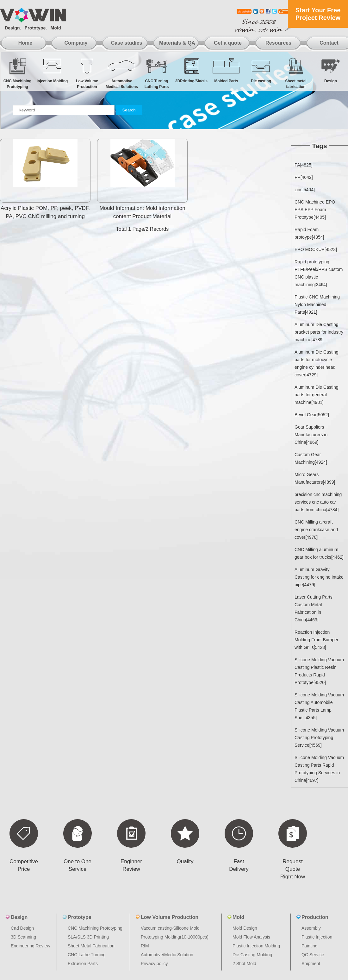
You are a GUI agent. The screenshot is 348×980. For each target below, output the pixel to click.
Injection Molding (52, 70)
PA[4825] (304, 165)
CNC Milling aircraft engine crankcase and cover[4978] (316, 530)
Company (76, 43)
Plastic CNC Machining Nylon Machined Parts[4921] (317, 305)
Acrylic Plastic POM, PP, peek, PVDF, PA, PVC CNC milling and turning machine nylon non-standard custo (45, 216)
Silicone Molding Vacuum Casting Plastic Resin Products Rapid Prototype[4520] (319, 671)
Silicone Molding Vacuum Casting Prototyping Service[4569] (319, 738)
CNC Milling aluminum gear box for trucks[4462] (319, 553)
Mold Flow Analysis (251, 937)
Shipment (311, 964)
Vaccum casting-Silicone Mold (170, 928)
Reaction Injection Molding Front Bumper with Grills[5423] (317, 640)
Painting (310, 946)
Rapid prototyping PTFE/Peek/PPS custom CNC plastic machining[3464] (319, 273)
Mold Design (245, 928)
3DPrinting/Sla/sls (191, 70)
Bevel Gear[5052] (312, 415)
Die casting (261, 70)
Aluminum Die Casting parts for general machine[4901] (317, 395)
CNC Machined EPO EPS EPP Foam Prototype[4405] (315, 210)
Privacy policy (154, 964)
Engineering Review (31, 946)
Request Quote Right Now (293, 869)
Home (25, 43)
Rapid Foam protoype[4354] (309, 233)
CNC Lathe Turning (87, 955)
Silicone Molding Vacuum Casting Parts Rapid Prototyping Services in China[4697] (319, 769)
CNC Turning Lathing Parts (157, 73)
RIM (145, 946)
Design (331, 70)
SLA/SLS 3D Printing (88, 937)
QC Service (313, 955)
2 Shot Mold (244, 964)
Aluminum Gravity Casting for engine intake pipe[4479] (319, 577)
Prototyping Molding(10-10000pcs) (175, 937)
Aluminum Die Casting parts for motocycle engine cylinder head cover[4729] (317, 363)
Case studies (127, 43)
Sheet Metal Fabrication (91, 946)
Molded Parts (226, 70)
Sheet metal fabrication (296, 73)
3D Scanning (23, 937)
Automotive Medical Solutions (122, 73)
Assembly (311, 928)
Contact (329, 43)
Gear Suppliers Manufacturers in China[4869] (311, 435)
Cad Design (22, 928)
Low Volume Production (87, 73)
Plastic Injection (317, 937)
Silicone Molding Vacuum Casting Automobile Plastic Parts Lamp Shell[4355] (319, 706)
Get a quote (228, 43)
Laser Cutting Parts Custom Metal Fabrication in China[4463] (314, 608)
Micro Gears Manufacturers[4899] (315, 478)
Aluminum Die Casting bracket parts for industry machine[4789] (319, 332)
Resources (278, 43)
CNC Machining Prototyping (17, 73)
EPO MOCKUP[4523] (316, 249)
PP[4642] (304, 177)
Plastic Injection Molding (256, 946)
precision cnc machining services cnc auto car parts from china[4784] (318, 502)
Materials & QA (177, 43)
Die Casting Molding (252, 955)
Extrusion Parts (83, 964)
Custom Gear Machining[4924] (311, 458)
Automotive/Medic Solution (167, 955)
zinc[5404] (305, 190)
